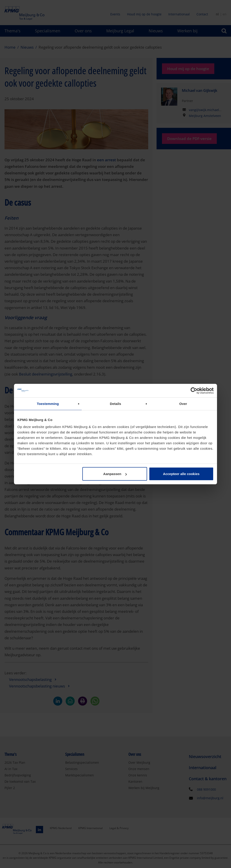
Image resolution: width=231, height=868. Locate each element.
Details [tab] (115, 403)
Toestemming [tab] (48, 403)
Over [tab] (183, 403)
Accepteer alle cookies (181, 474)
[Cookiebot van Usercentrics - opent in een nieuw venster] (194, 390)
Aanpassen (115, 474)
